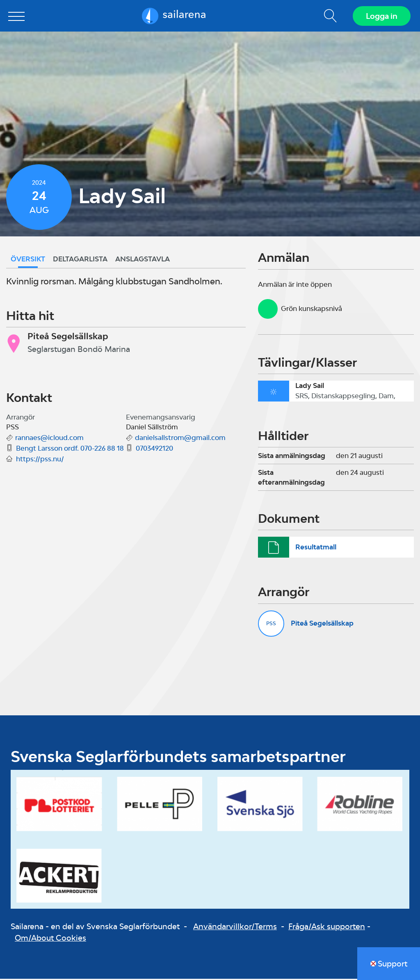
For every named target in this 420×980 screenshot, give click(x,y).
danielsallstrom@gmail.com (180, 439)
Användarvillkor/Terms (235, 927)
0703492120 (154, 449)
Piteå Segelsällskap (322, 624)
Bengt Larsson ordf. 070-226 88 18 (70, 449)
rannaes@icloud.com (49, 439)
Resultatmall (316, 548)
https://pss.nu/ (40, 460)
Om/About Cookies (50, 939)
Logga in (381, 16)
